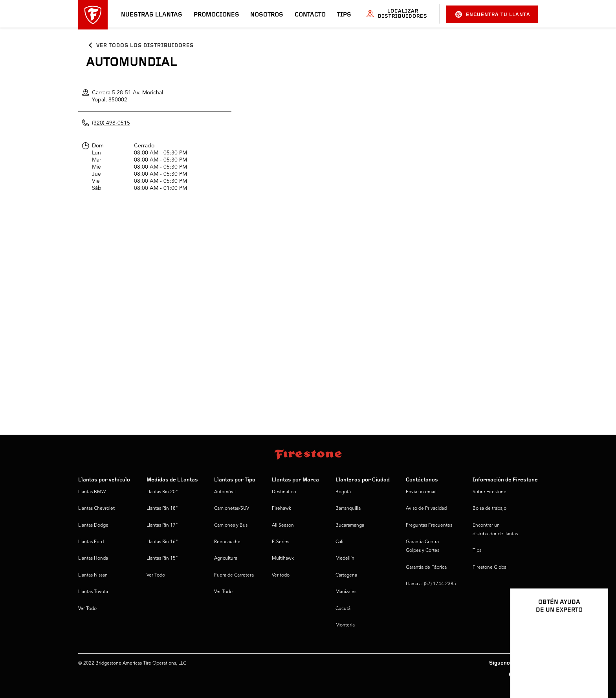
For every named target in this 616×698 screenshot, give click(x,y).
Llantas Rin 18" (162, 509)
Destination (284, 492)
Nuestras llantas (152, 15)
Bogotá (343, 492)
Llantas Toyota (93, 592)
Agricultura (226, 558)
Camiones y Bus (231, 525)
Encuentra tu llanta (493, 14)
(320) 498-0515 (111, 123)
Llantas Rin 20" (162, 492)
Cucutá (343, 609)
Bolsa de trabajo (489, 509)
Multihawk (283, 558)
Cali (339, 542)
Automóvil (225, 492)
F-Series (280, 542)
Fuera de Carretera (234, 575)
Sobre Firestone (489, 492)
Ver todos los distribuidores (145, 46)
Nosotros (267, 15)
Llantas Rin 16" (162, 542)
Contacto (310, 15)
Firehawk (281, 509)
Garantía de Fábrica (426, 568)
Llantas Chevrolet (96, 509)
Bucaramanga (350, 525)
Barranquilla (348, 509)
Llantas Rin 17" (162, 525)
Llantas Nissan (93, 575)
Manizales (346, 592)
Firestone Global (490, 568)
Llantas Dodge (93, 525)
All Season (283, 525)
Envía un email (421, 492)
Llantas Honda (93, 558)
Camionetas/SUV (232, 509)
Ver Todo (87, 609)
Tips (344, 15)
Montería (345, 625)
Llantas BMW (92, 492)
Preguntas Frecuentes (429, 525)
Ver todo (281, 575)
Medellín (345, 558)
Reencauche (227, 542)
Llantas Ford (91, 542)
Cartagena (346, 575)
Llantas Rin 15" (162, 558)
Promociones (216, 15)
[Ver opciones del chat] (593, 669)
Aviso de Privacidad (426, 509)
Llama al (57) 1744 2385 (431, 584)
